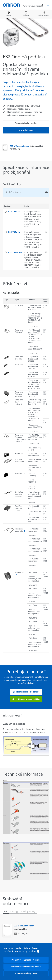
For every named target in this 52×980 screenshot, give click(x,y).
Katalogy (14, 911)
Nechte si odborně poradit (26, 692)
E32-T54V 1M (14, 232)
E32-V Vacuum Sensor (26, 146)
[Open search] (42, 5)
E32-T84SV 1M (15, 252)
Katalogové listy (28, 911)
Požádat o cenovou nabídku (26, 699)
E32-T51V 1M (14, 212)
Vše (6, 911)
